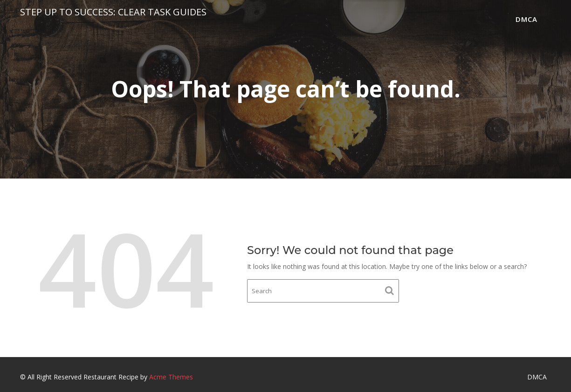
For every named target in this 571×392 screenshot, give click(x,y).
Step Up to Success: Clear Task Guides (113, 12)
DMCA (526, 19)
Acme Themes (171, 377)
